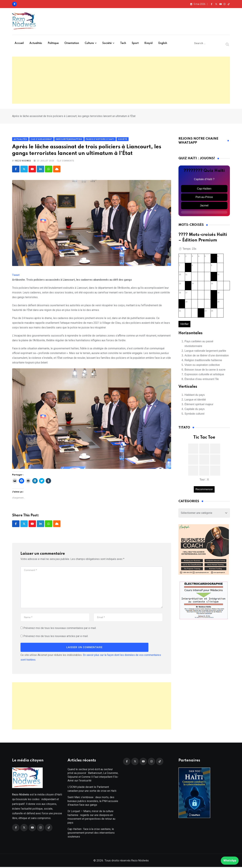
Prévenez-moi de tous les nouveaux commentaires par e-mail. (60, 629)
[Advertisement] (121, 80)
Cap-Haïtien (204, 189)
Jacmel (204, 206)
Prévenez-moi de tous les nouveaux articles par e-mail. (56, 637)
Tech (123, 43)
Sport (135, 43)
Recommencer (204, 490)
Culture (89, 43)
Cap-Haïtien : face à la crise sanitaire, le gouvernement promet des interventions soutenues (91, 834)
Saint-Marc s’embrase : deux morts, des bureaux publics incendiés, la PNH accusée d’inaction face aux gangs (93, 802)
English (163, 43)
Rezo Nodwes (23, 161)
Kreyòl (148, 43)
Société (107, 43)
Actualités (36, 43)
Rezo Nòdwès (140, 861)
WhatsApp (230, 861)
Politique (53, 43)
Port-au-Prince (204, 198)
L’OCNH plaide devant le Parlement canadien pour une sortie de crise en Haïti (92, 790)
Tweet (16, 276)
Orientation (72, 43)
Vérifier (184, 324)
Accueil (19, 43)
